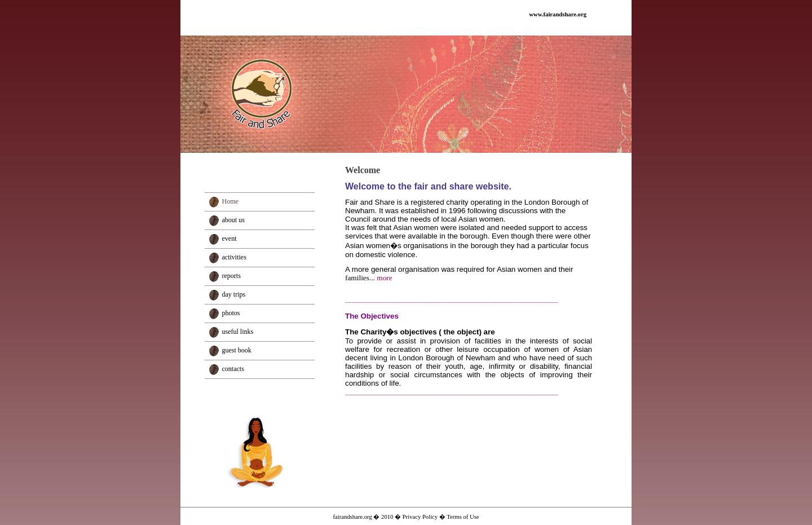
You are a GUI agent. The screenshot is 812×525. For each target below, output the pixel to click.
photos (231, 313)
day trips (234, 294)
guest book (237, 350)
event (230, 239)
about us (233, 220)
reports (231, 276)
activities (234, 257)
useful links (238, 332)
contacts (233, 369)
